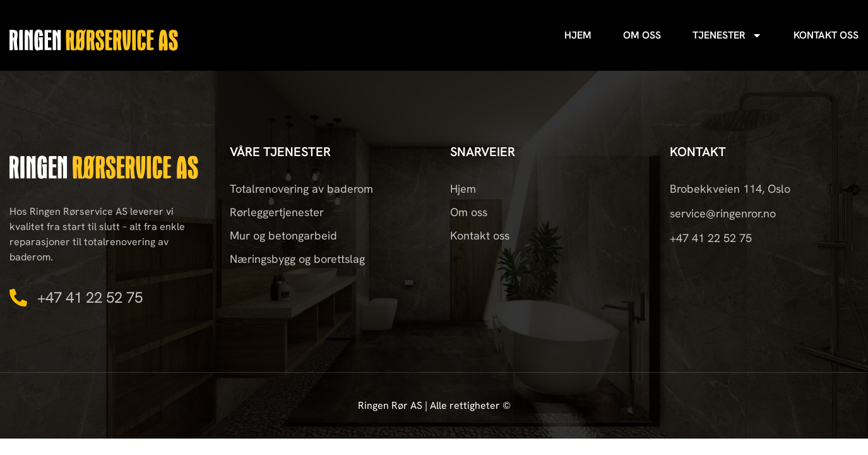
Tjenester (727, 35)
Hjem (578, 35)
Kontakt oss (826, 35)
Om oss (642, 35)
